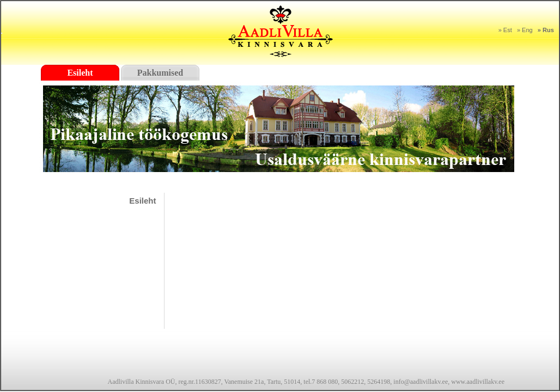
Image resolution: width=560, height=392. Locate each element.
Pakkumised (160, 73)
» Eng (525, 30)
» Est (505, 30)
